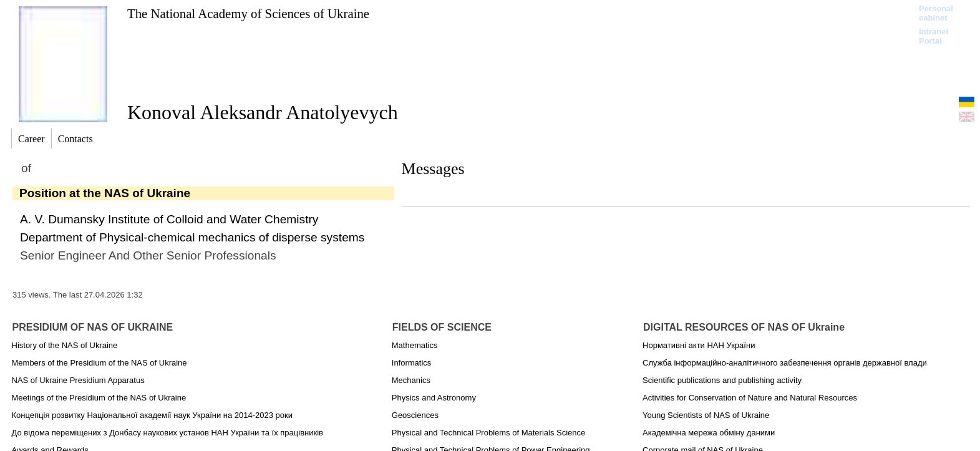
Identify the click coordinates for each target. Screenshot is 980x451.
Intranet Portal (934, 36)
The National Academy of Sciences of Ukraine (248, 13)
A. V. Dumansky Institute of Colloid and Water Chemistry (169, 219)
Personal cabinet (936, 13)
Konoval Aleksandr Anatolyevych (263, 112)
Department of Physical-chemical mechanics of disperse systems (192, 237)
